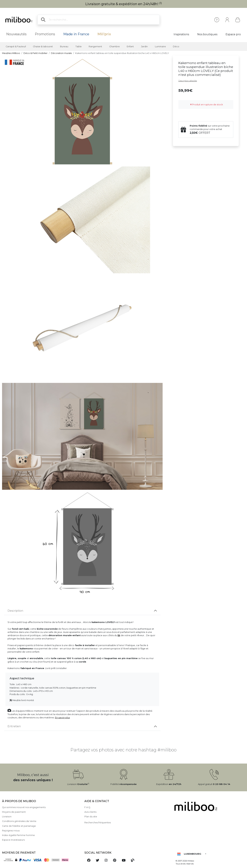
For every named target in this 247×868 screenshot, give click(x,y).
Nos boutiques (207, 34)
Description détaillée (188, 81)
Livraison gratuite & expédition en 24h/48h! (124, 4)
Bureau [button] (64, 46)
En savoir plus (62, 718)
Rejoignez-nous (11, 831)
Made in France (76, 34)
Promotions (45, 34)
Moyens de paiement (14, 812)
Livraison (7, 817)
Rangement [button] (95, 46)
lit (119, 635)
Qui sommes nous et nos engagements (24, 807)
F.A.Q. (88, 807)
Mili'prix (104, 34)
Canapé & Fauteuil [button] (16, 46)
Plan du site (91, 817)
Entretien (14, 726)
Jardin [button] (144, 46)
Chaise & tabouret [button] (43, 46)
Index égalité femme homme (18, 835)
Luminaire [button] (160, 46)
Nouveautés (16, 34)
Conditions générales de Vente (19, 821)
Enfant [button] (130, 46)
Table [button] (79, 46)
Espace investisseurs (13, 840)
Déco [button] (176, 46)
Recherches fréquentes (98, 823)
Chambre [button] (114, 46)
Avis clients (90, 812)
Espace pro (233, 34)
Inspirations (181, 34)
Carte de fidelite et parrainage (19, 826)
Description (15, 611)
